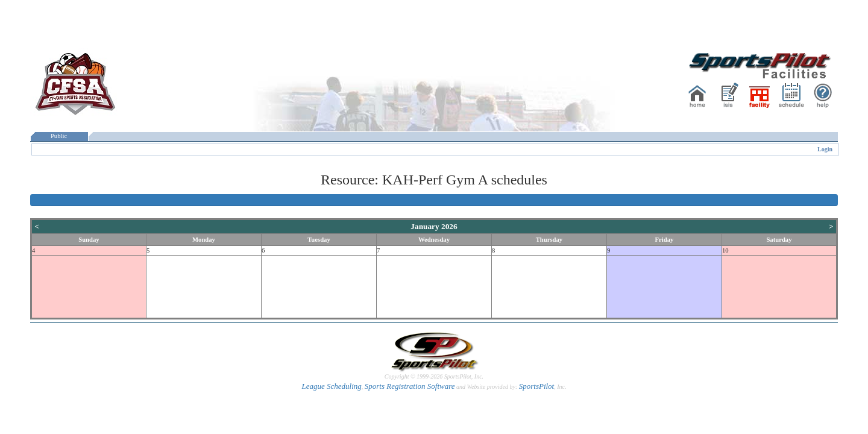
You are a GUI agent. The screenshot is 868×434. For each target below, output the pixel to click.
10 (725, 250)
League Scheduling (331, 386)
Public (59, 136)
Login (825, 149)
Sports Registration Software (410, 386)
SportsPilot (537, 386)
